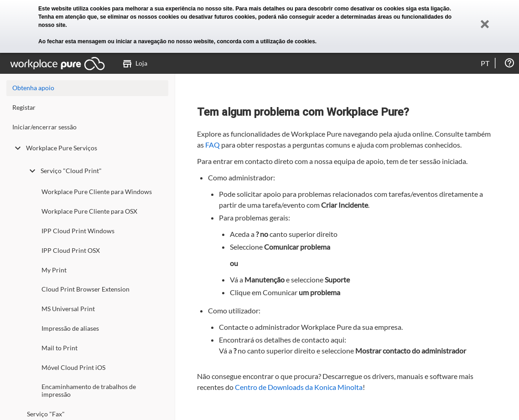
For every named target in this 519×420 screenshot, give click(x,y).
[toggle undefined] (18, 148)
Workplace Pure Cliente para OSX (89, 211)
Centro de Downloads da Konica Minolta (299, 387)
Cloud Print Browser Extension (86, 289)
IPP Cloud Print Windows (78, 231)
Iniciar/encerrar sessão (44, 127)
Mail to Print (60, 348)
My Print (54, 270)
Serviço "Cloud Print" (64, 171)
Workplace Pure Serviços (55, 148)
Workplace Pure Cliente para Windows (97, 192)
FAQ (213, 145)
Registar (24, 107)
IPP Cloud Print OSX (71, 250)
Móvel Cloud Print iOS (73, 367)
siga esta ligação (428, 9)
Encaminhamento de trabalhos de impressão (89, 390)
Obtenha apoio (33, 88)
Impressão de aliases (70, 328)
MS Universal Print (68, 309)
